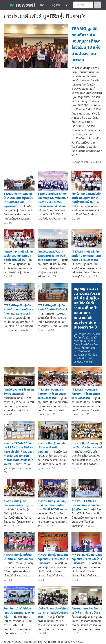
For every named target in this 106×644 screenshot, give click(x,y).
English (55, 5)
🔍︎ (97, 5)
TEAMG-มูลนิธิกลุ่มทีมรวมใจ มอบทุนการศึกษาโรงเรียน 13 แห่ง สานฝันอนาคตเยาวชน (86, 44)
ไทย (42, 5)
